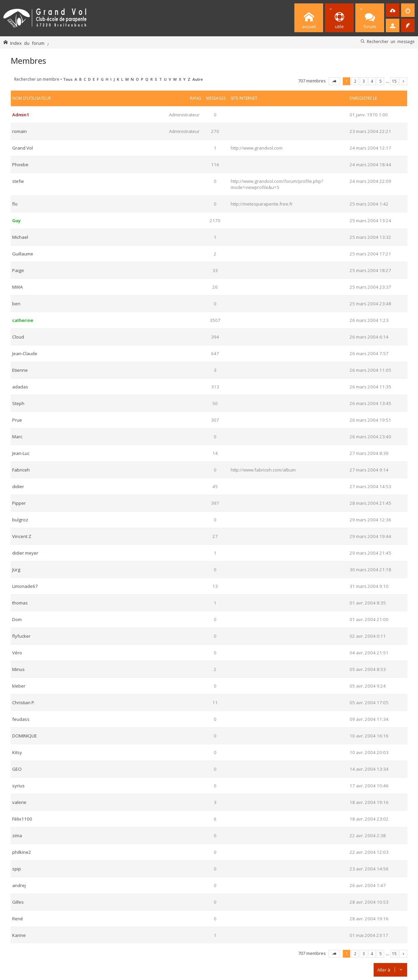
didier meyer (25, 553)
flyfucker (21, 636)
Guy (16, 220)
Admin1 (21, 115)
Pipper (19, 503)
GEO (17, 769)
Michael (20, 237)
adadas (20, 387)
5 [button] (381, 81)
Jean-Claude (25, 353)
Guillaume (23, 254)
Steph (18, 403)
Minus (18, 669)
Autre (198, 79)
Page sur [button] (334, 81)
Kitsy (17, 752)
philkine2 (22, 852)
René (18, 919)
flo (15, 204)
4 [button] (372, 81)
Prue (17, 420)
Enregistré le (363, 98)
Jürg (16, 570)
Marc (17, 437)
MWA (17, 287)
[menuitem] (393, 10)
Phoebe (20, 165)
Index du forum (27, 43)
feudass (21, 719)
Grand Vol (23, 148)
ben (16, 304)
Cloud (18, 337)
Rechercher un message (391, 41)
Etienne (20, 370)
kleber (19, 686)
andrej (19, 885)
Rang (196, 98)
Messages (216, 98)
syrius (18, 786)
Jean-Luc (21, 453)
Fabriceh (21, 470)
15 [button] (394, 81)
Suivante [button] (403, 81)
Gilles (18, 902)
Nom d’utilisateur (32, 98)
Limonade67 (25, 586)
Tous (68, 79)
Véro (17, 653)
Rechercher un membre (37, 79)
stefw (18, 181)
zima (17, 835)
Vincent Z (22, 536)
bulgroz (20, 520)
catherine (23, 320)
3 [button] (364, 81)
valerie (19, 802)
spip (17, 869)
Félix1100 (22, 819)
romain (19, 131)
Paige (18, 270)
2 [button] (355, 81)
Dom (17, 619)
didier (18, 486)
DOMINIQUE (25, 736)
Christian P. (24, 703)
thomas (20, 603)
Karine (19, 935)
